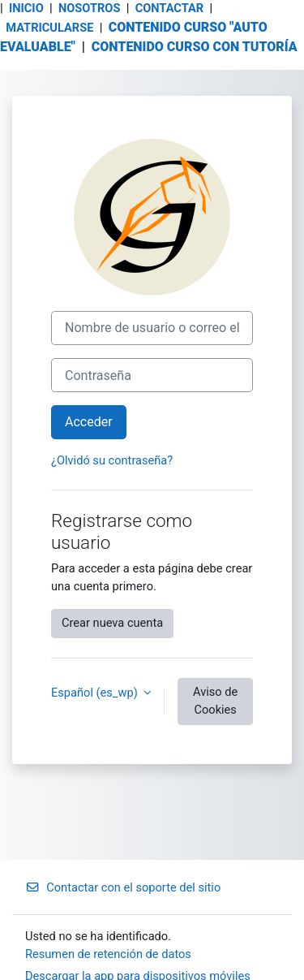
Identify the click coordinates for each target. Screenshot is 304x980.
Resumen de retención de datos (108, 954)
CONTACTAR (171, 8)
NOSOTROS (89, 8)
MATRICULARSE (49, 28)
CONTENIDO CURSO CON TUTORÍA (195, 47)
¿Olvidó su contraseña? (112, 460)
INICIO (26, 8)
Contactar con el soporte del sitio (123, 887)
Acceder (89, 422)
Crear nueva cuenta (112, 623)
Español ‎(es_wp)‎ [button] (96, 693)
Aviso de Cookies (215, 701)
